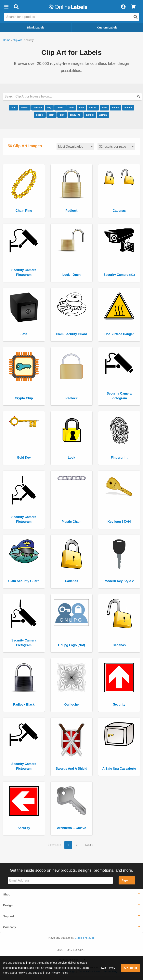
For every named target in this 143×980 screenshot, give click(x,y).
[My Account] (123, 7)
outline (128, 108)
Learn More (108, 968)
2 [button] (77, 845)
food (71, 108)
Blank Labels (36, 28)
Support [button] (9, 916)
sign (62, 115)
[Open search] (136, 17)
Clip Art (17, 40)
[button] (6, 7)
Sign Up (127, 880)
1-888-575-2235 (85, 938)
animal (25, 108)
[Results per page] (116, 147)
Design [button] (8, 905)
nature (116, 108)
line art (93, 108)
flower (60, 108)
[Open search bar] (16, 7)
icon (81, 108)
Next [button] (89, 845)
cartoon (38, 108)
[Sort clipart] (75, 147)
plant (52, 115)
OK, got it (131, 968)
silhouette (75, 115)
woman (103, 115)
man (104, 108)
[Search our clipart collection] (72, 97)
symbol (90, 115)
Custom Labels (107, 28)
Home (7, 40)
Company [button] (10, 927)
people (40, 115)
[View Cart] (133, 7)
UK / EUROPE (76, 950)
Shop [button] (7, 894)
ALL (13, 108)
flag (49, 108)
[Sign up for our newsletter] (60, 880)
